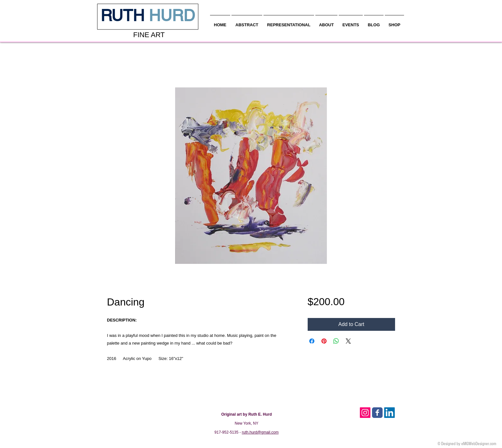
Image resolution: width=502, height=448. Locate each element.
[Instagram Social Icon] (365, 413)
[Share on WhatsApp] (336, 341)
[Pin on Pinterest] (324, 341)
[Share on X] (348, 341)
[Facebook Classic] (377, 413)
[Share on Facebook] (312, 341)
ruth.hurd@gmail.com (260, 432)
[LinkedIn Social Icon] (389, 413)
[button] (326, 22)
